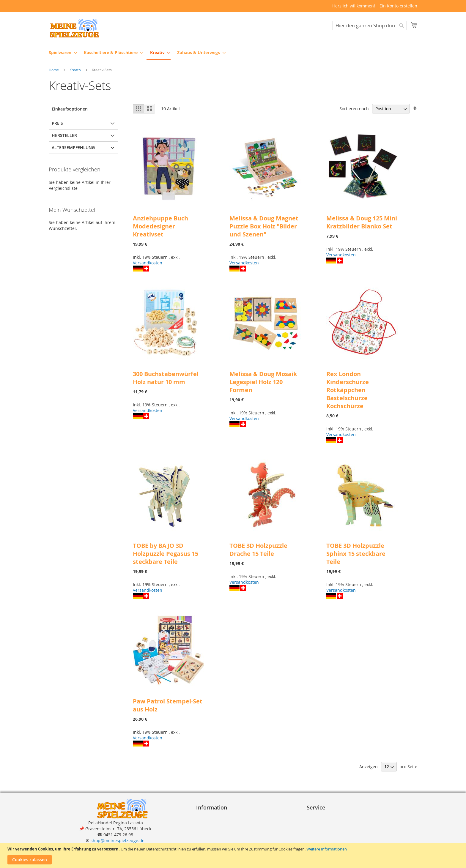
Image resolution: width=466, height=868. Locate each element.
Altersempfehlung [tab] (73, 148)
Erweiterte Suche (326, 840)
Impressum (210, 816)
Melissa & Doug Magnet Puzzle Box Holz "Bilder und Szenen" (264, 227)
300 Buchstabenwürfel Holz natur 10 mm (166, 378)
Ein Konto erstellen (398, 6)
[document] (234, 855)
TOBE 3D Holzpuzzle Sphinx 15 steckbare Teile (356, 554)
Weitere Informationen (327, 849)
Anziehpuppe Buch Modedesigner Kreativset (160, 227)
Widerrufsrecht (214, 834)
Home (54, 70)
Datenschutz (211, 828)
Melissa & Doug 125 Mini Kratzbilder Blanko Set (362, 222)
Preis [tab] (57, 123)
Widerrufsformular (217, 840)
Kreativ (76, 70)
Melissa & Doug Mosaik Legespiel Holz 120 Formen (263, 382)
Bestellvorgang (324, 816)
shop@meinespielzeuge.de (118, 841)
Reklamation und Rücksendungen (343, 834)
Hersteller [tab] (64, 136)
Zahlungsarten (324, 822)
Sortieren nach (354, 109)
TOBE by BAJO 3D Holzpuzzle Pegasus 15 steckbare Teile (166, 554)
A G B (204, 822)
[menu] (233, 53)
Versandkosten (148, 263)
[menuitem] (61, 52)
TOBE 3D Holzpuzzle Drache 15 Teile (258, 550)
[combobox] (370, 26)
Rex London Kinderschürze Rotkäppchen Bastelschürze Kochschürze (348, 390)
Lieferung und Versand (332, 828)
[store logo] (74, 28)
